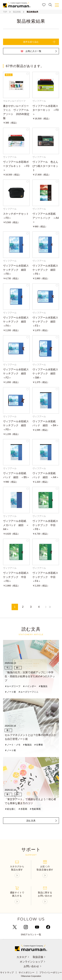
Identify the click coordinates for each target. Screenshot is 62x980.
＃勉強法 (43, 686)
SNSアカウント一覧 (31, 935)
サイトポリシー (27, 972)
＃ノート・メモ (13, 745)
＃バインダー (29, 686)
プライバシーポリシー (51, 972)
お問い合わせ (33, 966)
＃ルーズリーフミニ (28, 692)
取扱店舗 (39, 957)
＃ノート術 (10, 692)
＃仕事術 (38, 745)
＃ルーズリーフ (13, 686)
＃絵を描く (10, 809)
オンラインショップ (33, 962)
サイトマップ (7, 972)
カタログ (23, 957)
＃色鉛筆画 (35, 809)
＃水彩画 (23, 809)
